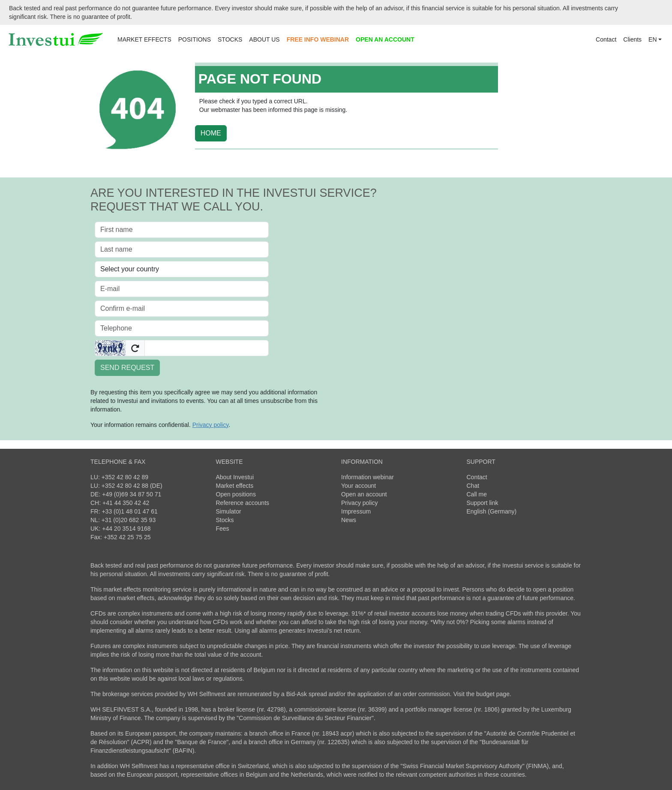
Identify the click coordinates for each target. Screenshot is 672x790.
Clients (632, 39)
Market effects (235, 486)
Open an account (364, 494)
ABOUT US (264, 39)
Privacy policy (360, 503)
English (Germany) (492, 511)
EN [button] (652, 39)
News (349, 520)
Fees (223, 529)
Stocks (225, 520)
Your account (358, 486)
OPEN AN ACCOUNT (385, 39)
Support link (483, 503)
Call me (477, 494)
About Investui (235, 477)
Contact (606, 39)
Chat (473, 486)
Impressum (356, 511)
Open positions (236, 494)
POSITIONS (195, 39)
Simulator (229, 511)
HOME (211, 133)
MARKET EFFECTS (144, 39)
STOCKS (230, 39)
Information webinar (367, 477)
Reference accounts (243, 503)
